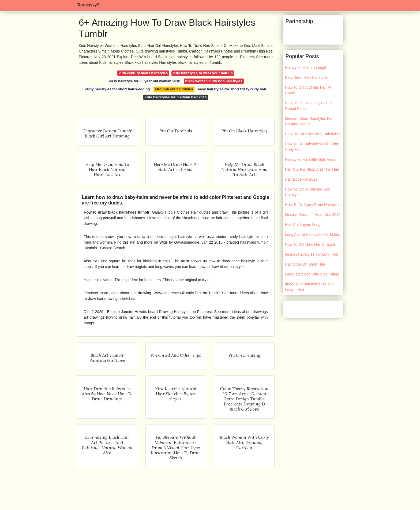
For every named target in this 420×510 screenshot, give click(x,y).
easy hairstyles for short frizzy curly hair (232, 89)
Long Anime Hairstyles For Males (312, 234)
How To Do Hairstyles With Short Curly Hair (312, 147)
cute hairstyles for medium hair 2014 (176, 97)
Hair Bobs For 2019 (301, 179)
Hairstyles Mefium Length (306, 68)
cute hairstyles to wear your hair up (203, 73)
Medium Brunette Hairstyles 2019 (313, 215)
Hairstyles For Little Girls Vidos (311, 159)
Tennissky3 (88, 5)
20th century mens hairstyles (143, 73)
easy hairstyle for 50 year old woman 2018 (145, 81)
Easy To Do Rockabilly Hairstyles (312, 134)
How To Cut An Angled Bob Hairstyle (307, 192)
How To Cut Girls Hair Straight (310, 244)
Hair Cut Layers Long (303, 225)
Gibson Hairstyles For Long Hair (312, 254)
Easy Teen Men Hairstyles (307, 77)
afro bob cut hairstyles (174, 89)
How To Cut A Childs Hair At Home (308, 90)
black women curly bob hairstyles (214, 81)
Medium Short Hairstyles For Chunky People (309, 121)
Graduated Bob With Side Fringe (312, 274)
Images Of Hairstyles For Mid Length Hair (309, 287)
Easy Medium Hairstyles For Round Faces (308, 106)
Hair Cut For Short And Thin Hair (312, 169)
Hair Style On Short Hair (305, 264)
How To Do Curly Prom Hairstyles (313, 205)
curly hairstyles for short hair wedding (118, 89)
